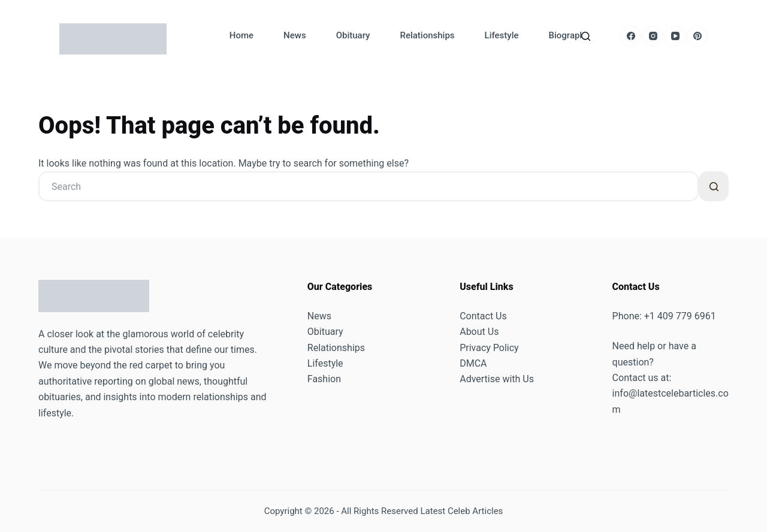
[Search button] (714, 186)
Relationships (427, 35)
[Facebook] (631, 36)
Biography (569, 35)
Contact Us (483, 316)
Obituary (353, 35)
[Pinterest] (697, 36)
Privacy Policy (489, 348)
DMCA (473, 363)
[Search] (586, 36)
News (295, 35)
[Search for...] (369, 186)
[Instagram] (653, 36)
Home (241, 35)
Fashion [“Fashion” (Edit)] (324, 379)
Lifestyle (502, 35)
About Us (479, 332)
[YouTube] (675, 36)
